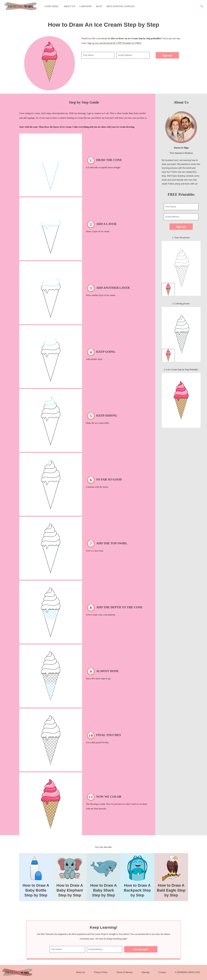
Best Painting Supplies (121, 6)
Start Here (51, 6)
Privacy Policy (101, 972)
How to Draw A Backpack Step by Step (137, 890)
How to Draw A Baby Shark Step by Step (103, 890)
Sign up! (167, 55)
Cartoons (86, 6)
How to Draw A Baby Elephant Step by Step (70, 890)
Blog (99, 6)
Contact (162, 972)
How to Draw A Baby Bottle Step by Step (36, 890)
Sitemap (145, 972)
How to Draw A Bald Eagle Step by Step (171, 890)
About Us (69, 6)
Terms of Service (124, 972)
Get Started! (141, 949)
